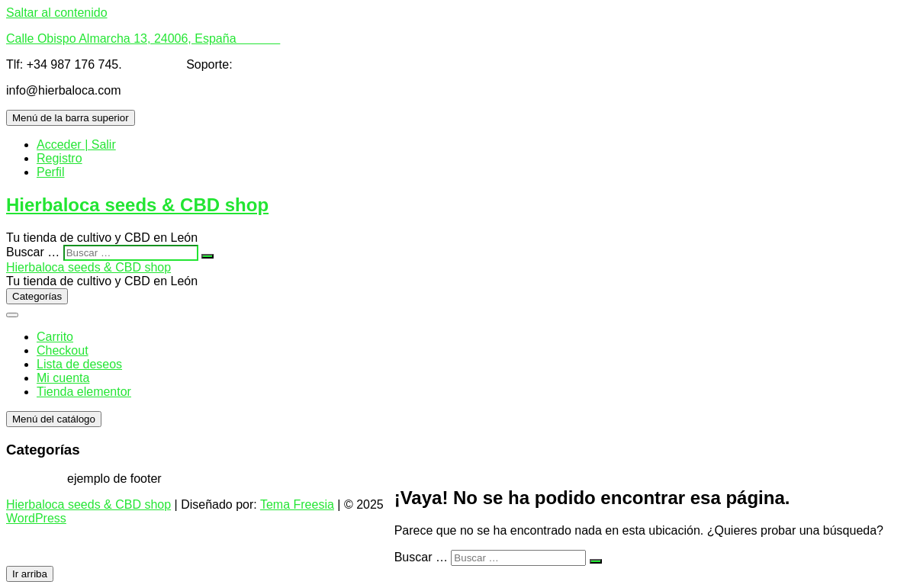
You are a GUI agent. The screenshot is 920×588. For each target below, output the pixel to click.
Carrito (55, 337)
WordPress (36, 518)
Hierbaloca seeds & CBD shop (137, 205)
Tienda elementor (84, 392)
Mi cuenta (63, 378)
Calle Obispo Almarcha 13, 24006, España (143, 39)
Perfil (50, 172)
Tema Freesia (297, 504)
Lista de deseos (79, 364)
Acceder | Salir (76, 145)
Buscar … (33, 252)
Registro (60, 158)
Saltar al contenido (57, 13)
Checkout (63, 350)
